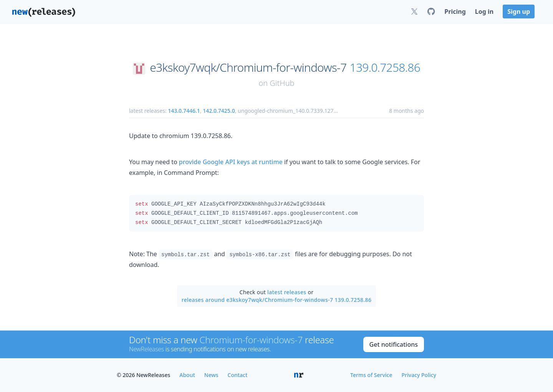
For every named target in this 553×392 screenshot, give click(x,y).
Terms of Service (371, 375)
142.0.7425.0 (219, 111)
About (187, 375)
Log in (484, 12)
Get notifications (394, 344)
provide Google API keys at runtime (231, 162)
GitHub (282, 83)
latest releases (287, 292)
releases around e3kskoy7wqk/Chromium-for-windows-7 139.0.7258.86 (277, 300)
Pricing (455, 12)
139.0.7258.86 (385, 68)
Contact (238, 375)
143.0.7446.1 (184, 111)
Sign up (519, 12)
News (211, 375)
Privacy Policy (419, 375)
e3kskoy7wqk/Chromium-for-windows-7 (248, 68)
